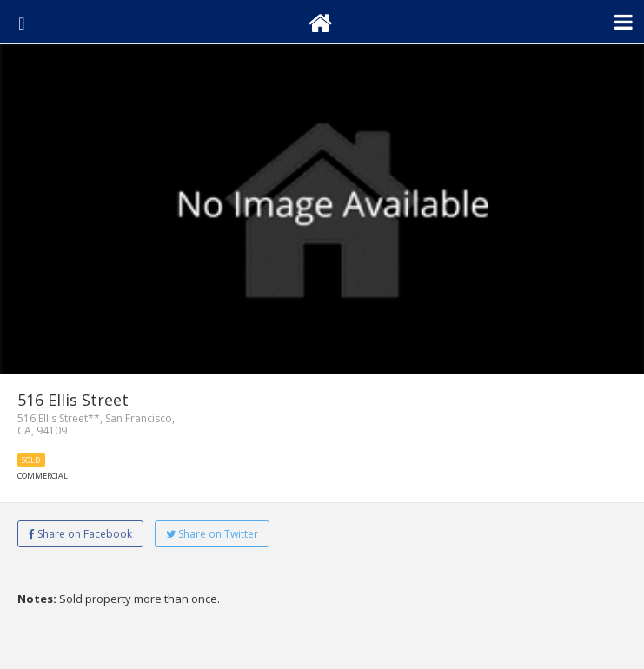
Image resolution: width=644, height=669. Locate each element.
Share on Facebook (80, 534)
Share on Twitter (212, 534)
